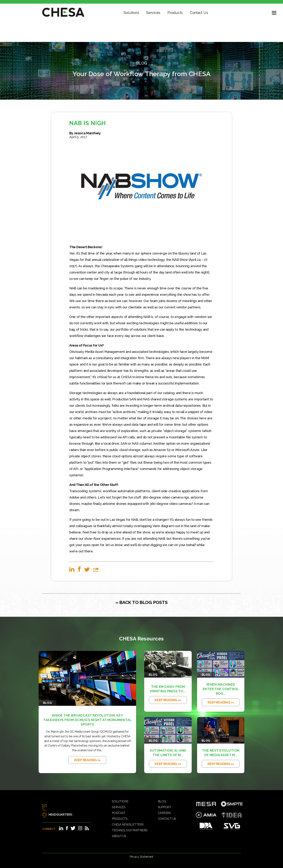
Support (165, 807)
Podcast (119, 813)
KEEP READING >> (87, 760)
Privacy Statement (141, 857)
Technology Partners (130, 830)
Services (153, 13)
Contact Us (199, 13)
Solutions (131, 13)
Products (175, 13)
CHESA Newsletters (128, 825)
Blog (162, 801)
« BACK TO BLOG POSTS (142, 602)
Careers (164, 813)
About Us (119, 836)
